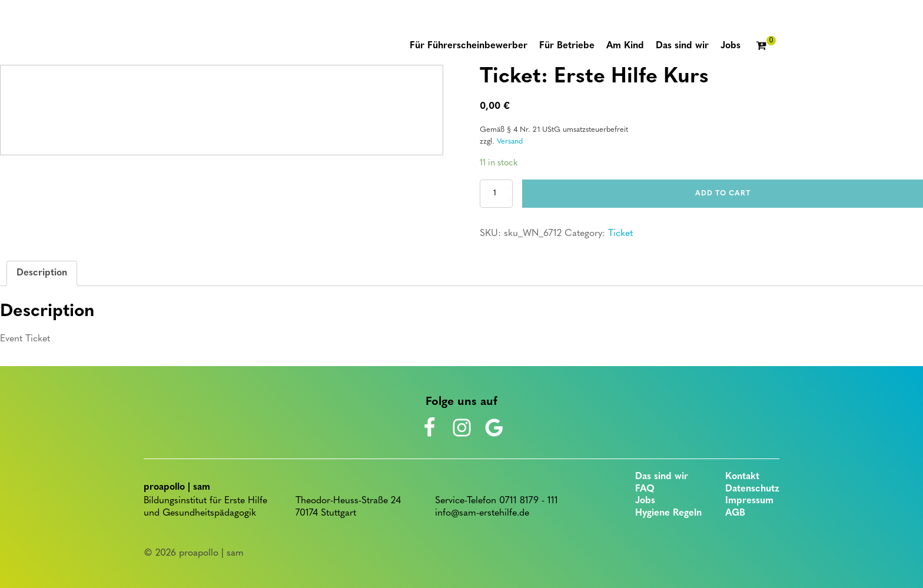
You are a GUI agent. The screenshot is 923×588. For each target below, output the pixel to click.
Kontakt (742, 477)
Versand (510, 142)
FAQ (645, 489)
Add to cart (723, 194)
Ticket (620, 234)
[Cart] (766, 46)
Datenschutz (752, 489)
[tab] (42, 274)
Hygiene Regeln (668, 513)
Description (42, 273)
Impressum (749, 501)
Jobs (645, 501)
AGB (735, 513)
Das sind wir (662, 477)
